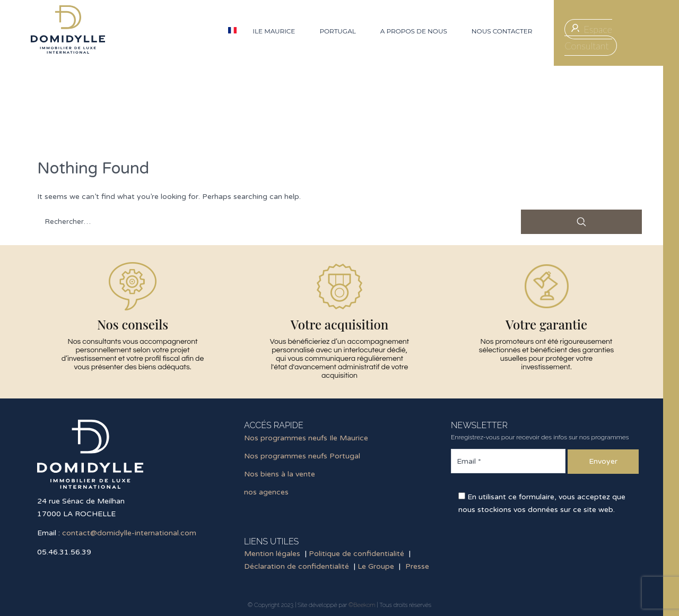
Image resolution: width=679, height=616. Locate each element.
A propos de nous (414, 31)
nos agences (266, 492)
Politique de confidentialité (356, 554)
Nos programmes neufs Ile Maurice (306, 438)
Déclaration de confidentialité (297, 566)
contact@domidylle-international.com (129, 533)
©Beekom (362, 605)
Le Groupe (376, 566)
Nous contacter (502, 31)
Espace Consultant (588, 37)
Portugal (337, 31)
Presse (417, 566)
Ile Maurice (274, 31)
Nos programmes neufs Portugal (302, 456)
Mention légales (272, 554)
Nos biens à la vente (280, 474)
